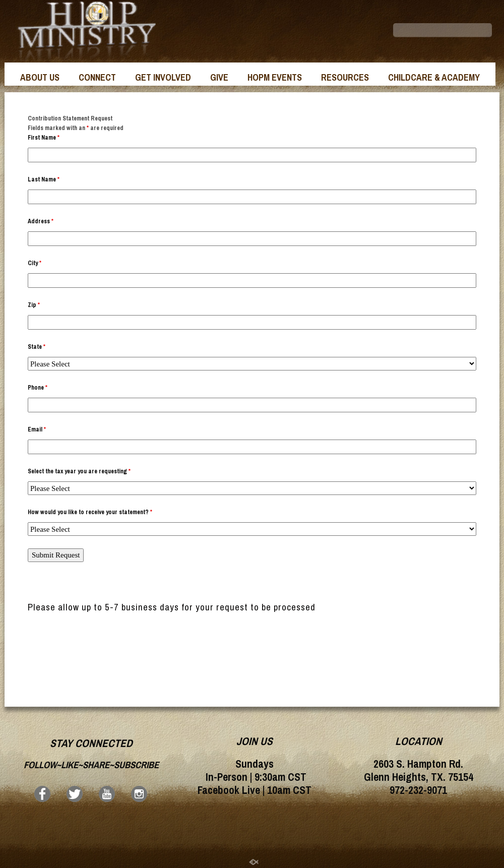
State (37, 347)
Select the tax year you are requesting (79, 471)
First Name (44, 138)
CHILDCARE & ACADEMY (434, 77)
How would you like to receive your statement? (90, 512)
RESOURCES (345, 77)
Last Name (44, 179)
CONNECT (97, 77)
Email (37, 429)
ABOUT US (40, 77)
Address (41, 221)
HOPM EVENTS (275, 77)
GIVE (219, 77)
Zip (34, 305)
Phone (38, 388)
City (35, 263)
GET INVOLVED (163, 77)
